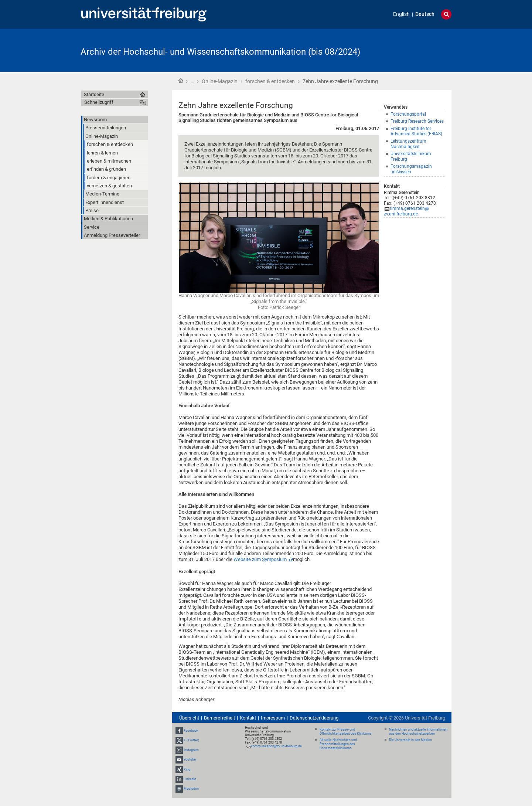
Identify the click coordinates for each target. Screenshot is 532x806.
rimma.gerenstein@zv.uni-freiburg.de (406, 211)
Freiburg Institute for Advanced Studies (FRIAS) (416, 131)
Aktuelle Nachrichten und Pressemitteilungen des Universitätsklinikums (338, 744)
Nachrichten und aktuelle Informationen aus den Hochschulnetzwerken (418, 732)
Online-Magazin (220, 81)
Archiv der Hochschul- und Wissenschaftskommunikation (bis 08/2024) (220, 52)
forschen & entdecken (270, 81)
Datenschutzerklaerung (314, 718)
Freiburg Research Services (417, 121)
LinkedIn (190, 779)
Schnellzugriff (99, 102)
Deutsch (425, 14)
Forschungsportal (408, 114)
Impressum (273, 718)
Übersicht (189, 718)
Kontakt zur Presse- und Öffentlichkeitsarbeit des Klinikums (346, 732)
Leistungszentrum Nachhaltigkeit (408, 144)
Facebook (191, 731)
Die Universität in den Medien (410, 740)
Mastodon (191, 789)
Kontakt (248, 718)
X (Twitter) (191, 740)
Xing (187, 769)
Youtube (190, 760)
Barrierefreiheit (219, 718)
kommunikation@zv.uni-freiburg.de (276, 746)
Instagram (191, 750)
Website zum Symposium (261, 559)
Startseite (181, 81)
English (401, 14)
